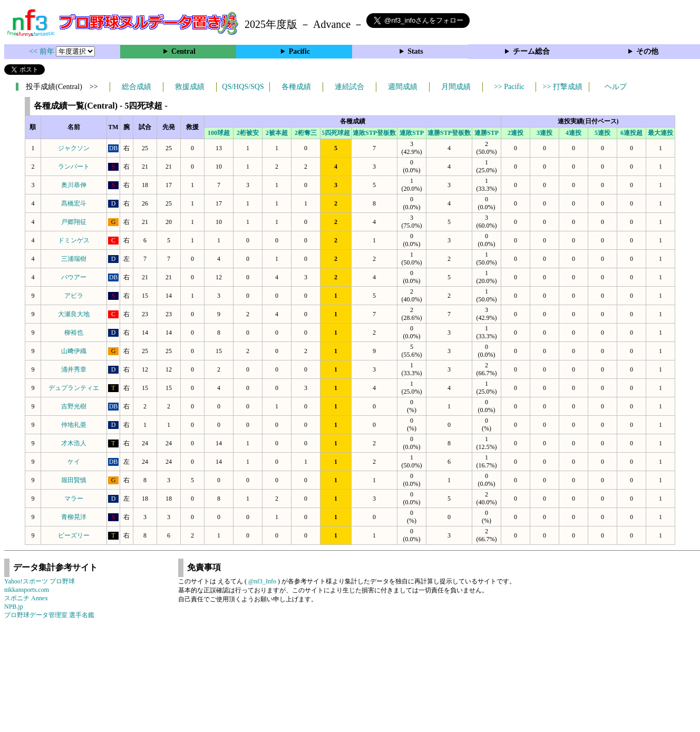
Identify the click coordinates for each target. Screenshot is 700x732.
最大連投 (660, 133)
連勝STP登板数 (449, 133)
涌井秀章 (74, 369)
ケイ (74, 462)
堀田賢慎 (74, 480)
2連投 (516, 133)
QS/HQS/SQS (243, 87)
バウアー (74, 277)
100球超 (219, 133)
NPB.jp (14, 607)
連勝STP (487, 133)
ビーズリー (74, 535)
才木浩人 (74, 443)
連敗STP (412, 133)
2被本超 (277, 133)
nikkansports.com (27, 590)
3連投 (545, 133)
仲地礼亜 (74, 425)
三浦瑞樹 (74, 259)
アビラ (74, 296)
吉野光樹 (74, 406)
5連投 (602, 133)
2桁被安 (248, 133)
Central (183, 51)
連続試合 (349, 87)
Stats (415, 51)
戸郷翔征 (74, 222)
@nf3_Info (262, 581)
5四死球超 (336, 133)
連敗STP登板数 (374, 133)
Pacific (299, 51)
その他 (647, 51)
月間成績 (456, 87)
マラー (74, 499)
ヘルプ (616, 87)
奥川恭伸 (74, 185)
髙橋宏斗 (74, 203)
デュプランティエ (74, 388)
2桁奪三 (306, 133)
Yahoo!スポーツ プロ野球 (40, 581)
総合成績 (137, 87)
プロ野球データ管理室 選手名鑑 (49, 615)
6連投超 (631, 133)
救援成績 (190, 87)
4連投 (573, 133)
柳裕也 (74, 333)
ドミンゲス (74, 240)
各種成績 (296, 87)
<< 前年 (43, 51)
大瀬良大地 (74, 314)
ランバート (74, 167)
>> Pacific (509, 87)
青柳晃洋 (74, 517)
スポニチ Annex (26, 598)
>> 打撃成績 (562, 87)
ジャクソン (74, 148)
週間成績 (403, 87)
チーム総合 (531, 51)
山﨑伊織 (74, 351)
